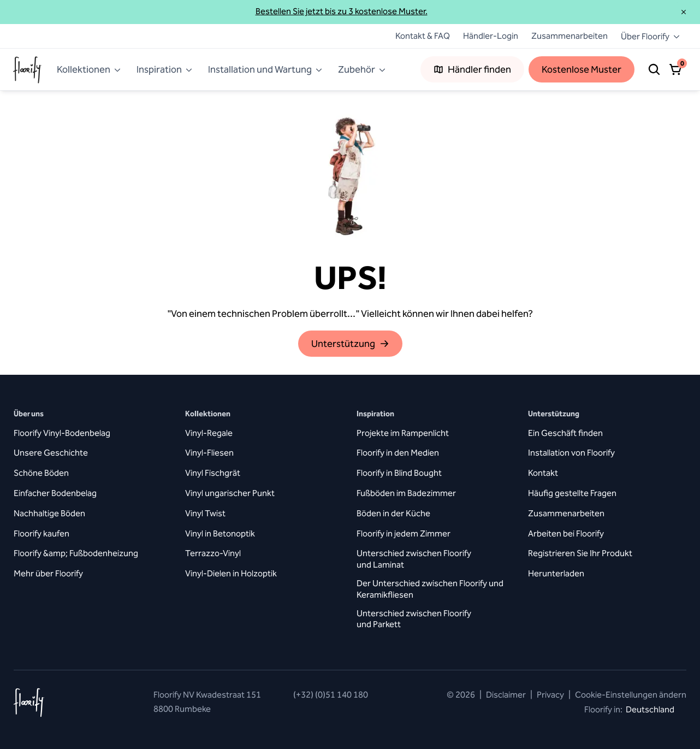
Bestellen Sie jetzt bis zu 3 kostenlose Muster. (342, 11)
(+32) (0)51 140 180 (331, 695)
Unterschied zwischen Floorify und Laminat (414, 559)
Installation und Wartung (265, 69)
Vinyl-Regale (209, 433)
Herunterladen (556, 573)
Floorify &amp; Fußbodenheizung (76, 553)
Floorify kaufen (41, 533)
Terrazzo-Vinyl (213, 553)
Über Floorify (651, 36)
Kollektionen (89, 69)
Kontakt (543, 473)
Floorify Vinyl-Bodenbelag (62, 433)
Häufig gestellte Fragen (572, 493)
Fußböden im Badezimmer (406, 493)
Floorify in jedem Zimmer (404, 533)
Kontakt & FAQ (416, 36)
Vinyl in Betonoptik (220, 533)
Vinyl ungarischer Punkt (230, 493)
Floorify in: (635, 709)
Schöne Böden (41, 473)
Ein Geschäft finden (565, 433)
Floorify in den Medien (398, 453)
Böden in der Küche (393, 513)
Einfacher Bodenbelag (55, 493)
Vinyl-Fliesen (209, 453)
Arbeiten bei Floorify (566, 533)
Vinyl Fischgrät (213, 473)
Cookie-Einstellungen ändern (627, 695)
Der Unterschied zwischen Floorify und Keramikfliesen (430, 589)
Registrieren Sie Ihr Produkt (580, 553)
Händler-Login (491, 36)
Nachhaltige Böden (49, 513)
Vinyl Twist (205, 513)
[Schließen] (684, 12)
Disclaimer (506, 695)
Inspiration (165, 69)
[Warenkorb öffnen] (676, 69)
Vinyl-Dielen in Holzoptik (231, 573)
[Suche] (654, 69)
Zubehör (362, 69)
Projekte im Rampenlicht (403, 433)
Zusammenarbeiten (570, 36)
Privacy (550, 695)
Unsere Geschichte (51, 453)
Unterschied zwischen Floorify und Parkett (414, 619)
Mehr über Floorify (48, 573)
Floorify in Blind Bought (399, 473)
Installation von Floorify (571, 453)
